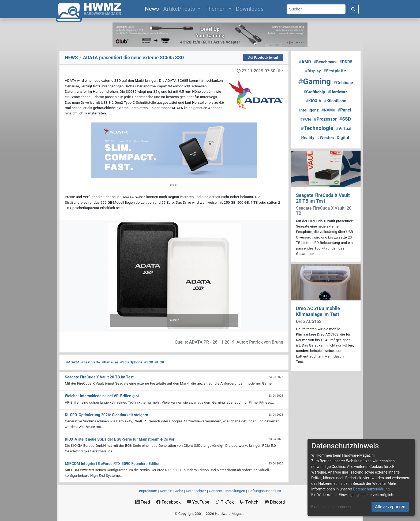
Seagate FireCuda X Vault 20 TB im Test (323, 198)
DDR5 (346, 62)
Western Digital (333, 138)
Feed (143, 502)
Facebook (168, 502)
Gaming (314, 81)
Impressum (148, 491)
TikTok (225, 502)
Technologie (317, 128)
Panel (344, 110)
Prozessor (325, 119)
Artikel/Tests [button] (180, 9)
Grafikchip (314, 92)
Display (313, 71)
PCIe (306, 119)
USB (160, 362)
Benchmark (325, 62)
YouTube (198, 502)
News (153, 8)
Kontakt (166, 491)
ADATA (73, 362)
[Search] (316, 9)
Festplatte (91, 362)
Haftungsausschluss (264, 491)
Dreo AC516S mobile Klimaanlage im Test (318, 311)
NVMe (328, 110)
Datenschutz (196, 491)
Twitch (249, 502)
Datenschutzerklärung (371, 489)
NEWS (71, 58)
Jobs (179, 491)
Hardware (338, 92)
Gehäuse (110, 362)
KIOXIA (314, 101)
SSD (149, 362)
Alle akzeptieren (390, 507)
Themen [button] (216, 9)
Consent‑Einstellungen (227, 491)
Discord (275, 502)
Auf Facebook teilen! (263, 58)
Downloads (250, 9)
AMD (305, 62)
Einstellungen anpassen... (333, 507)
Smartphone (131, 362)
